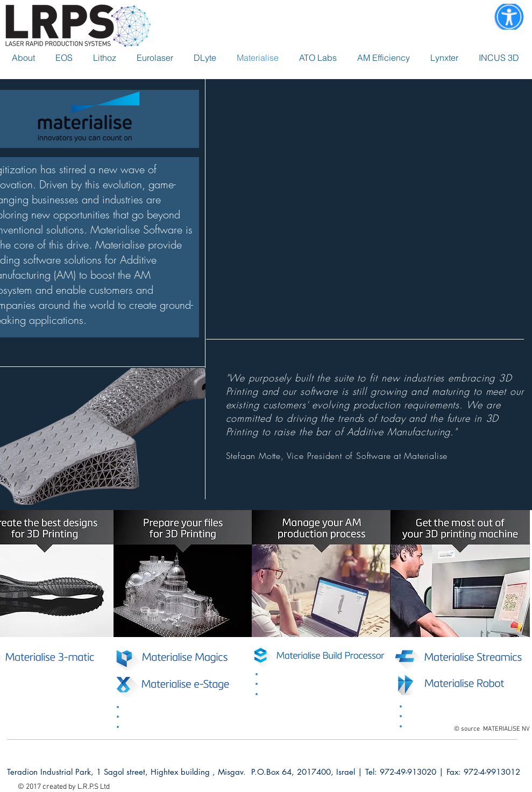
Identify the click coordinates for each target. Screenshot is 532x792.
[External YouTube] (369, 207)
